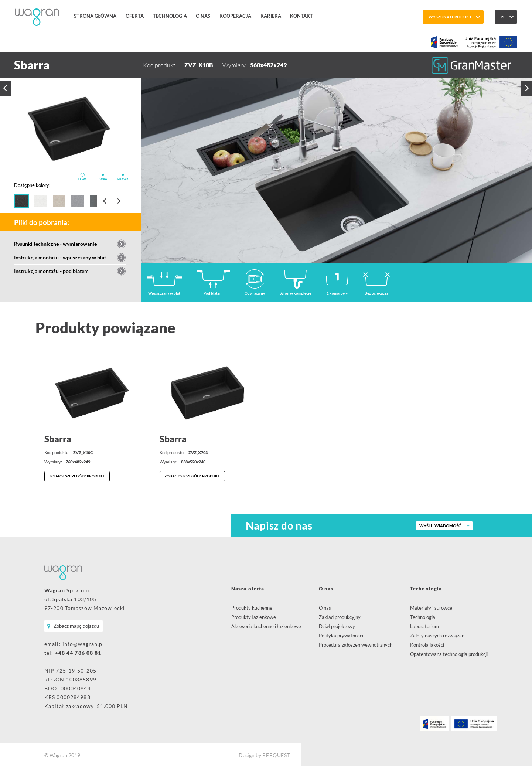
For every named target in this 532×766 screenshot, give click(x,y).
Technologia (169, 17)
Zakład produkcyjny (340, 617)
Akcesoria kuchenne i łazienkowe (266, 626)
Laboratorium (424, 626)
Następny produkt (527, 91)
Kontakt (297, 17)
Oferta (134, 17)
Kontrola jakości (427, 644)
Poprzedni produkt (5, 91)
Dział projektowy (337, 626)
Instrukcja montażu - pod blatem (51, 271)
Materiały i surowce (431, 607)
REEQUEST (276, 754)
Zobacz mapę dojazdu (76, 626)
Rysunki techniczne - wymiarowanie (55, 244)
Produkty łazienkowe (254, 617)
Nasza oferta (248, 588)
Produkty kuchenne (252, 607)
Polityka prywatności (341, 635)
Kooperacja (232, 17)
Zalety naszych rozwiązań (437, 635)
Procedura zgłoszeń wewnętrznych (356, 644)
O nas (201, 17)
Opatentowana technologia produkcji (449, 654)
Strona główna (96, 17)
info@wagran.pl (83, 643)
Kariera (267, 17)
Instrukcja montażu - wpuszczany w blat (60, 257)
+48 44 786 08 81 (78, 652)
